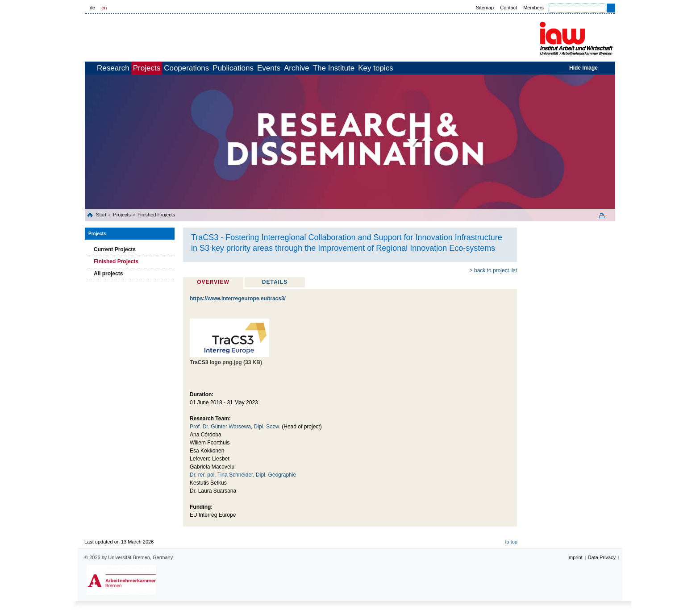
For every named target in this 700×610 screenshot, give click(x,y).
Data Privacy (602, 557)
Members (533, 8)
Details (275, 282)
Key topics (459, 68)
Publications (277, 68)
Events (323, 68)
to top (511, 542)
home (95, 68)
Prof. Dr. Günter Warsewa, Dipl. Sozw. (235, 427)
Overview (213, 282)
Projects (171, 68)
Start (102, 215)
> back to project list (493, 270)
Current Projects (115, 249)
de (92, 8)
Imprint (575, 557)
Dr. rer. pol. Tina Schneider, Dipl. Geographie (243, 475)
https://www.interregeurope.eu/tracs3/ (238, 299)
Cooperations (221, 68)
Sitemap (485, 8)
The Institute (408, 68)
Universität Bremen (153, 36)
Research (128, 68)
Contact (508, 8)
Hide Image (583, 68)
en (104, 8)
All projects (108, 274)
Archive (360, 68)
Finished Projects (156, 215)
